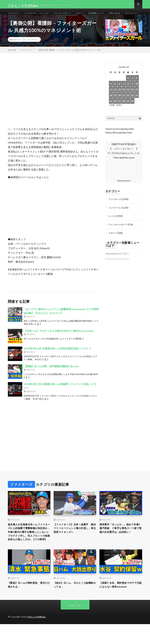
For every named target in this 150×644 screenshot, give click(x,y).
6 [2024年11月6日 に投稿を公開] (119, 96)
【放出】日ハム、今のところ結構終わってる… (74, 604)
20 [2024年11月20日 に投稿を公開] (119, 107)
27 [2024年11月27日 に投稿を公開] (119, 113)
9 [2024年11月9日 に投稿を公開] (132, 96)
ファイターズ (33, 16)
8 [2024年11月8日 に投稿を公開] (128, 96)
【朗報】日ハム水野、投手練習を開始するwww (51, 378)
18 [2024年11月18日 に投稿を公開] (111, 107)
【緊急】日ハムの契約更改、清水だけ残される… (29, 604)
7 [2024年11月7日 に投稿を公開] (124, 96)
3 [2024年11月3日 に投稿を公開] (137, 90)
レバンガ (49, 16)
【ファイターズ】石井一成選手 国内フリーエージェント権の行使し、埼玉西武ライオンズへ (75, 541)
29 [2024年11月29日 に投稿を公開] (128, 113)
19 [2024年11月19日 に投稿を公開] (115, 107)
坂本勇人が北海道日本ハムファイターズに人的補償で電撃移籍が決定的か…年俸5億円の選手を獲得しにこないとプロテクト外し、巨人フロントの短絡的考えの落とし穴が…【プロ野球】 (29, 547)
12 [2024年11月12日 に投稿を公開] (115, 102)
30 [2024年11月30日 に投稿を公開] (132, 113)
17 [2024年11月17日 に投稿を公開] (137, 102)
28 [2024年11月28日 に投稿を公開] (124, 113)
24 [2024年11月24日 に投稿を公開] (137, 107)
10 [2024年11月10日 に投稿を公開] (137, 96)
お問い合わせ (127, 16)
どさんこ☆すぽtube (37, 637)
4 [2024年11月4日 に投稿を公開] (111, 96)
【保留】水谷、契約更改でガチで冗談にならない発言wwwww (120, 604)
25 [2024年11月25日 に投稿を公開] (111, 113)
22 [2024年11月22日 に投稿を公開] (128, 107)
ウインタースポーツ (69, 16)
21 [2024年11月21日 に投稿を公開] (124, 107)
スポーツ (88, 16)
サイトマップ (17, 22)
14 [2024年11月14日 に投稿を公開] (124, 102)
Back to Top (75, 625)
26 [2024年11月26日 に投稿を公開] (115, 113)
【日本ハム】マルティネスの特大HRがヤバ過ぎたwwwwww (59, 343)
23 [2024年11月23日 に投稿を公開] (132, 107)
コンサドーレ (15, 16)
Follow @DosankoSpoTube (119, 145)
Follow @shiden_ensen (124, 170)
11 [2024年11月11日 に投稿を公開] (111, 102)
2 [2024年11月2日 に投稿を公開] (132, 90)
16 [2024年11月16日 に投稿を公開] (132, 102)
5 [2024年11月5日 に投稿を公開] (115, 96)
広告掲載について (107, 16)
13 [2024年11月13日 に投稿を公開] (119, 102)
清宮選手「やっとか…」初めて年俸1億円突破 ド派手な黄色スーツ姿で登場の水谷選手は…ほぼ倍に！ (120, 543)
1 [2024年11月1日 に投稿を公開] (128, 90)
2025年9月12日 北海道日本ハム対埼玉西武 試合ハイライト (58, 361)
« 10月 (112, 117)
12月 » (120, 117)
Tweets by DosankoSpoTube (120, 141)
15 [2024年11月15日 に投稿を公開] (128, 102)
